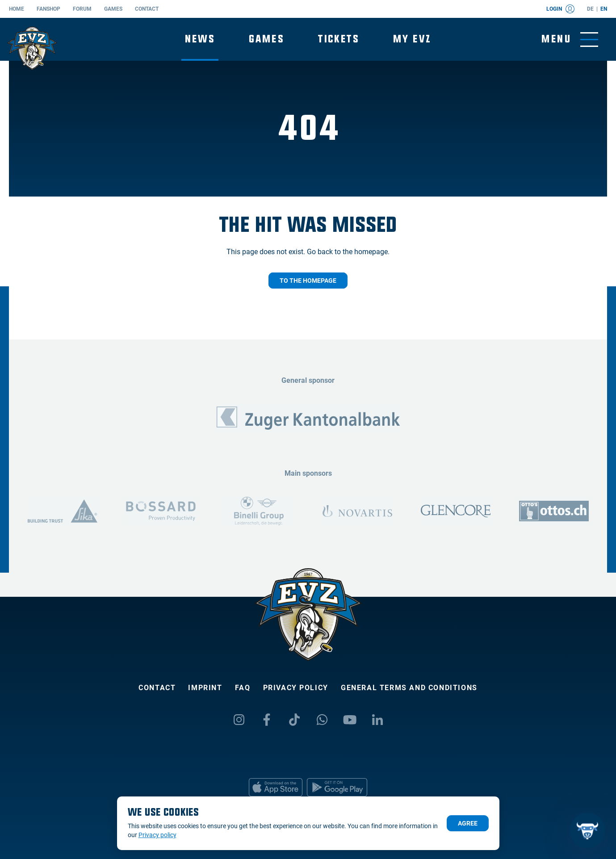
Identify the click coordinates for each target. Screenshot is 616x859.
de (590, 9)
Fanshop (48, 9)
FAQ (243, 688)
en (604, 9)
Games (113, 9)
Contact (147, 9)
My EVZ (412, 39)
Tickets (339, 39)
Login (560, 9)
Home (17, 9)
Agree (468, 823)
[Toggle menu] (570, 40)
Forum (82, 9)
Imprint (205, 688)
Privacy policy (296, 688)
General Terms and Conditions (409, 688)
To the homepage (308, 281)
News (200, 39)
